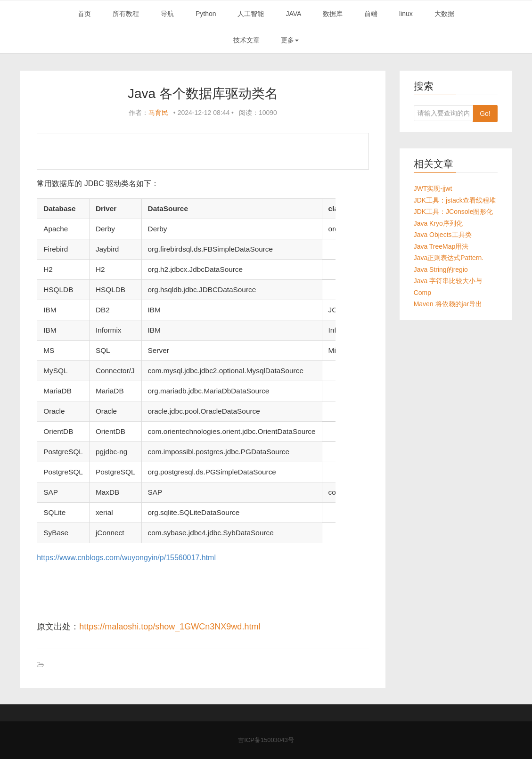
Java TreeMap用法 (441, 246)
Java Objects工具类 (443, 235)
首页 (84, 14)
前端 (371, 14)
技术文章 (246, 40)
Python (206, 14)
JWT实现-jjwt (433, 188)
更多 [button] (290, 40)
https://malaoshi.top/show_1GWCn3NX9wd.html (170, 627)
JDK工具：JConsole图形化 (454, 212)
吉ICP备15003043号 (266, 740)
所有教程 (126, 14)
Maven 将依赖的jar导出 (448, 304)
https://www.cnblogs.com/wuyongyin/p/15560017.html (126, 558)
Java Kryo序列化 (438, 223)
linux (406, 14)
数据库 (333, 14)
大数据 (444, 14)
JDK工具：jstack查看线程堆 (455, 200)
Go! (485, 114)
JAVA (293, 14)
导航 (167, 14)
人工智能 (251, 14)
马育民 (158, 113)
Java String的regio (441, 269)
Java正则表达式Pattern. (449, 258)
